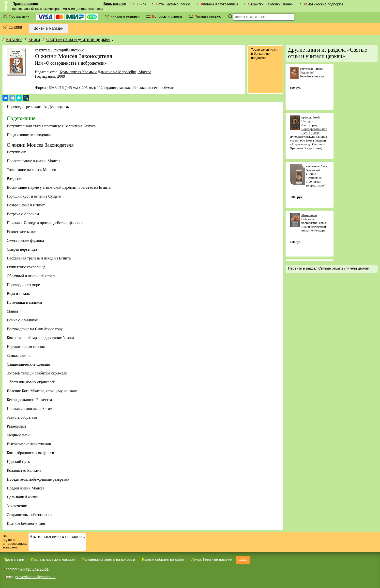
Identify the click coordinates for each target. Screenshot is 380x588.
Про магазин (19, 16)
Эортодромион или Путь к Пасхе (314, 131)
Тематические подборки (323, 4)
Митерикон (309, 215)
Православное (25, 4)
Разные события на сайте (163, 559)
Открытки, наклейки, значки (271, 4)
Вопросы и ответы (167, 16)
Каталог (14, 40)
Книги (141, 4)
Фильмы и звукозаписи (219, 4)
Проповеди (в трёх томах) (316, 183)
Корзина (15, 27)
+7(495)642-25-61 (34, 569)
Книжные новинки (125, 16)
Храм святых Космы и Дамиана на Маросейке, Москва (105, 72)
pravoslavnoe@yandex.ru (35, 577)
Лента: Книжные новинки (212, 559)
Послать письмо (208, 16)
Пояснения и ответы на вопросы (108, 559)
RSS (243, 559)
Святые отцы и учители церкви (78, 40)
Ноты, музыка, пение (173, 4)
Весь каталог (115, 4)
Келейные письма (312, 76)
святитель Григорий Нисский (59, 50)
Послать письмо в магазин (53, 559)
